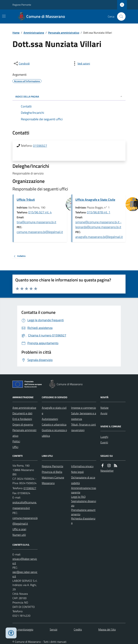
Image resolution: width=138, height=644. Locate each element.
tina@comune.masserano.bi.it (36, 222)
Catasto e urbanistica (54, 424)
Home (16, 33)
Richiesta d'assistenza (83, 521)
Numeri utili (19, 535)
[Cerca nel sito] (120, 16)
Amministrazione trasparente (84, 490)
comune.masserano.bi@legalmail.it (40, 232)
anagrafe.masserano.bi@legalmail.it (99, 237)
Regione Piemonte (22, 5)
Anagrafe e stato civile (54, 410)
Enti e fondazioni (22, 419)
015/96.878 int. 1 (99, 212)
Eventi (104, 442)
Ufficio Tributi (26, 200)
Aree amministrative (24, 408)
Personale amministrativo (64, 33)
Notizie (104, 408)
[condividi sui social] (21, 63)
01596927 (40, 146)
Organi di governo (23, 424)
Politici (16, 441)
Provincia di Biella (52, 472)
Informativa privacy (82, 466)
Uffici (15, 447)
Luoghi (104, 437)
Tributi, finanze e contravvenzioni (83, 427)
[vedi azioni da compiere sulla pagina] (81, 63)
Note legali (77, 472)
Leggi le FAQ (78, 497)
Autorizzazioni (50, 419)
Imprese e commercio (83, 408)
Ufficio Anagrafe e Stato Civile (95, 200)
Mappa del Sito (107, 629)
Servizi (53, 629)
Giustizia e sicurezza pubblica (54, 433)
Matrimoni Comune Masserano (53, 480)
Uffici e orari (19, 529)
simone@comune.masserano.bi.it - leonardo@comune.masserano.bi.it (98, 225)
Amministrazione (34, 33)
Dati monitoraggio (23, 629)
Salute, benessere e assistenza (84, 416)
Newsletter (107, 471)
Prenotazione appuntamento (83, 512)
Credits (78, 629)
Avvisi (104, 413)
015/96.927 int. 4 (40, 212)
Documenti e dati (22, 413)
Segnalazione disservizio (84, 503)
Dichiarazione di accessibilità (83, 480)
